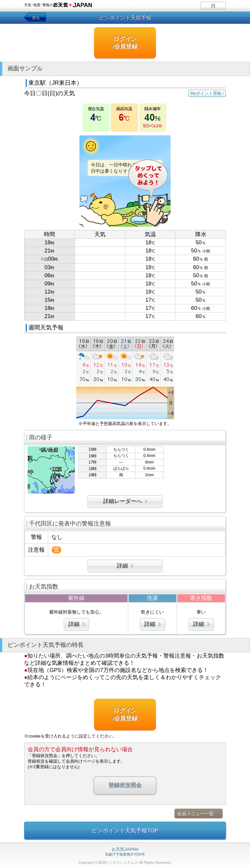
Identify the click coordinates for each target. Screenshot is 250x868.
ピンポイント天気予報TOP (125, 831)
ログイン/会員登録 (125, 43)
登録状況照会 (125, 785)
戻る (36, 18)
